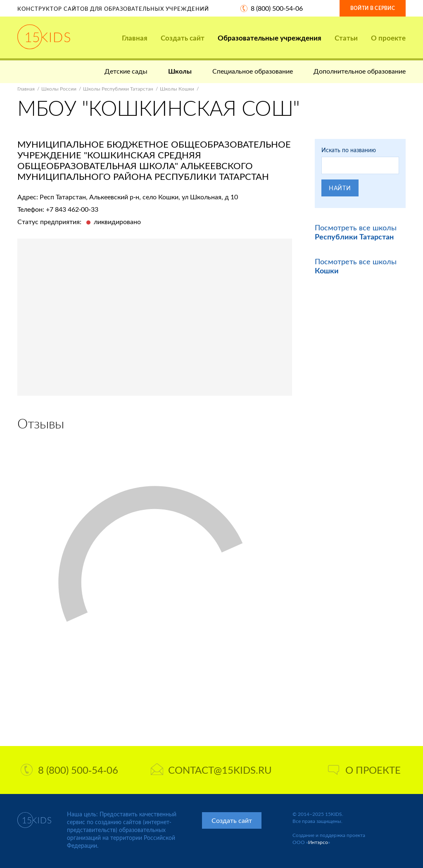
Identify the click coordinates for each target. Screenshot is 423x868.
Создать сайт (183, 38)
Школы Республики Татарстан (118, 89)
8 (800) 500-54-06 (277, 8)
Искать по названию (349, 150)
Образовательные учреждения (270, 38)
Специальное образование (253, 71)
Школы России (59, 89)
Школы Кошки (177, 89)
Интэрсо (318, 842)
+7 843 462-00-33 (72, 209)
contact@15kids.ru (211, 770)
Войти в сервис (373, 8)
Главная (135, 38)
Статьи (346, 38)
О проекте (388, 38)
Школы (180, 71)
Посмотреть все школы (356, 232)
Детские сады (126, 71)
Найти (340, 188)
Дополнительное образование (360, 71)
